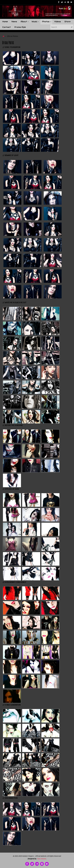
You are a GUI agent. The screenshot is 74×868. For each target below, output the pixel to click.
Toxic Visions (42, 859)
